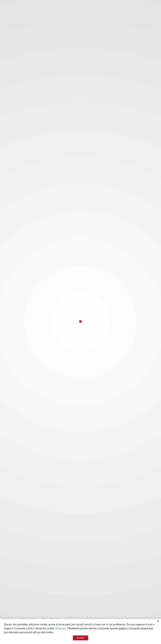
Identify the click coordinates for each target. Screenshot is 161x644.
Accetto (80, 638)
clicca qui (60, 628)
